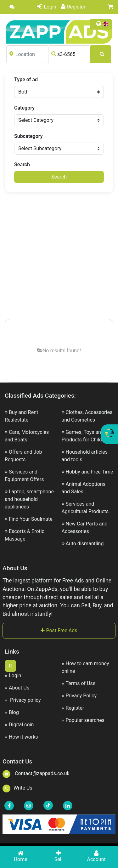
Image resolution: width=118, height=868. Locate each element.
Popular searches (83, 720)
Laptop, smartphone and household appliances (29, 499)
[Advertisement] (59, 256)
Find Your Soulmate (31, 519)
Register (73, 7)
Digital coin (19, 725)
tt (10, 666)
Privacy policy (23, 700)
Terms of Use (79, 683)
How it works (21, 737)
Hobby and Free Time (89, 472)
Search (22, 165)
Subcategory (28, 136)
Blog (12, 712)
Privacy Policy (79, 696)
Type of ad (26, 79)
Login (47, 7)
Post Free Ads (59, 630)
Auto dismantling (84, 544)
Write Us (17, 788)
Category (24, 108)
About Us (17, 688)
